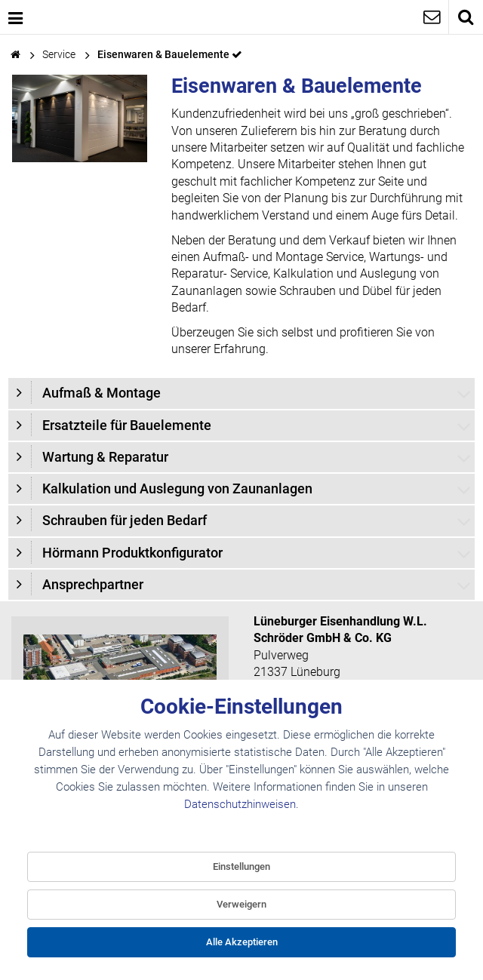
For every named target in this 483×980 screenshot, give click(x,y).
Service (59, 55)
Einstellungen (241, 866)
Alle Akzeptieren (242, 942)
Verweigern (241, 904)
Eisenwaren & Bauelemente (165, 55)
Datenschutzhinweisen (240, 804)
